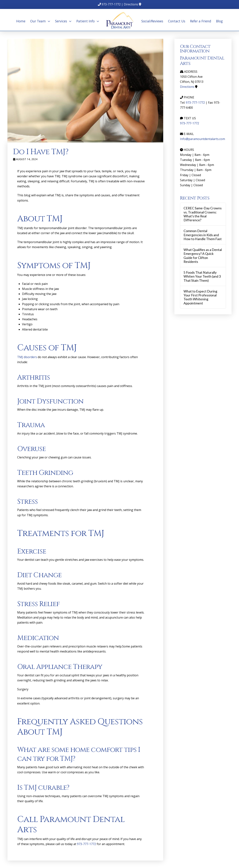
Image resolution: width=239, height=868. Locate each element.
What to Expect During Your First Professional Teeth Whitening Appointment (200, 297)
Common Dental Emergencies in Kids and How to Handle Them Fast (203, 235)
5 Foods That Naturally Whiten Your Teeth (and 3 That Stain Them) (202, 276)
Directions (131, 4)
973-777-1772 (111, 4)
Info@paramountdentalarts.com (202, 139)
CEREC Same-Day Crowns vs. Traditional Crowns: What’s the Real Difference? (203, 214)
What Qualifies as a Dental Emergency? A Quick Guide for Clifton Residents (203, 256)
